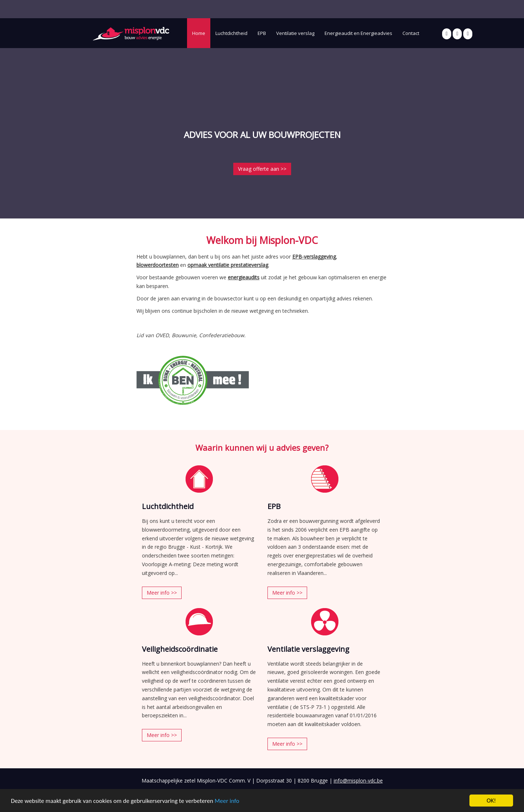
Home (199, 33)
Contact (411, 33)
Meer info (227, 801)
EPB (262, 33)
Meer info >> (162, 593)
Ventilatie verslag (295, 33)
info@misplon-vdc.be (358, 781)
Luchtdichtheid (231, 33)
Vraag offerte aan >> (262, 169)
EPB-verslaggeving (314, 257)
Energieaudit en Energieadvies (358, 33)
